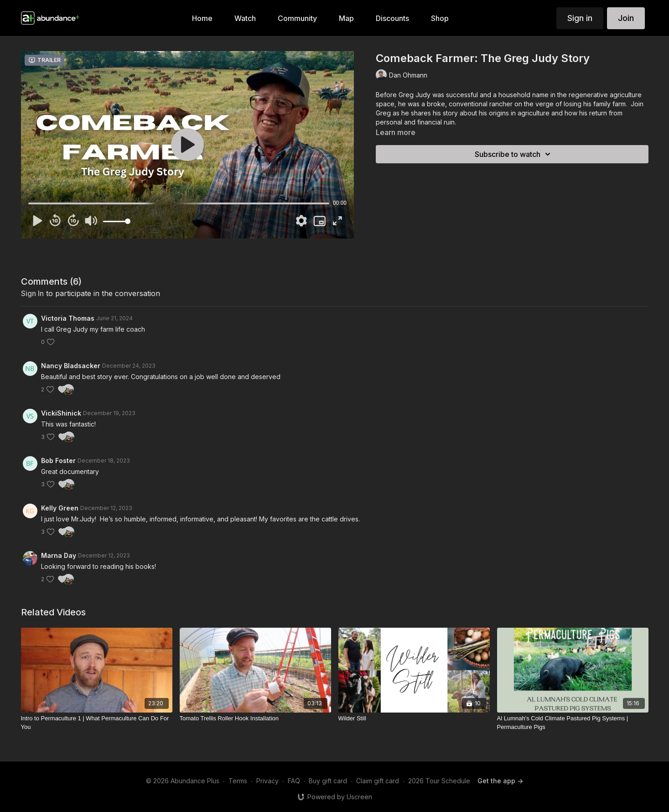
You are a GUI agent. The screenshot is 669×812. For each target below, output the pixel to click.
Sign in (580, 18)
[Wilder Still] (414, 718)
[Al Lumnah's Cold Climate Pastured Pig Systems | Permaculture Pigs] (573, 723)
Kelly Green (60, 508)
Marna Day (59, 555)
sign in (32, 293)
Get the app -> (500, 781)
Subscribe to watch (514, 154)
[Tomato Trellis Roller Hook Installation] (255, 718)
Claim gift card (378, 781)
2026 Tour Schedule (439, 781)
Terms (238, 781)
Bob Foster (58, 461)
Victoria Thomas (68, 318)
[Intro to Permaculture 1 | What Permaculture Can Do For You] (97, 723)
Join (626, 18)
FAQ (294, 781)
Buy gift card (328, 781)
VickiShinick (61, 413)
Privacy (267, 781)
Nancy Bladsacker (71, 366)
